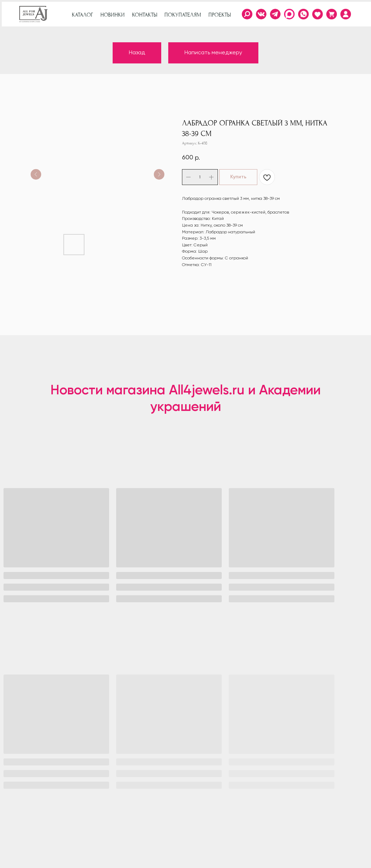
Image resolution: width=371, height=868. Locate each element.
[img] (346, 14)
